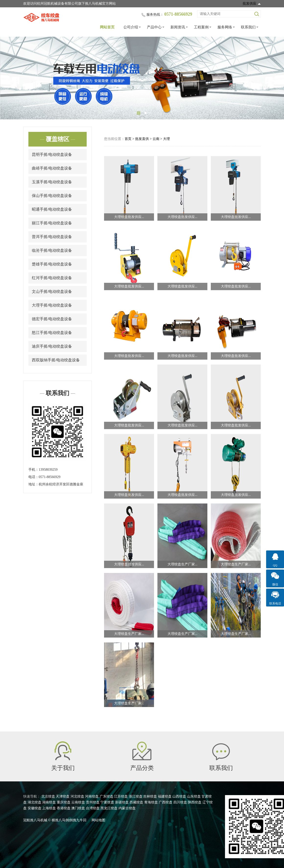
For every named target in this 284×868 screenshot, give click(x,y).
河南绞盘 (92, 796)
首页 (128, 139)
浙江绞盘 (136, 796)
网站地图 (98, 820)
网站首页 (107, 27)
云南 (156, 139)
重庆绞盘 (64, 802)
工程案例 (201, 27)
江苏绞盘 (121, 796)
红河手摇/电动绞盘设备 (52, 278)
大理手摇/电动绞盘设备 (52, 305)
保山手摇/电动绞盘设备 (52, 196)
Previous (10, 78)
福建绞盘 (165, 796)
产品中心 (154, 27)
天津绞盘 (63, 796)
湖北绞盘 (35, 802)
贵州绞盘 (93, 802)
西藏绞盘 (136, 802)
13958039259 (48, 470)
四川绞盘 (180, 802)
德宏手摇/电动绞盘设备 (52, 319)
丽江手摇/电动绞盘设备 (52, 223)
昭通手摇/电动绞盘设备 (52, 209)
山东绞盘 (194, 796)
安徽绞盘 (35, 808)
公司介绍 (131, 27)
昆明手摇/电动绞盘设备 (52, 154)
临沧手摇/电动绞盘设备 (52, 250)
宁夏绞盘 (107, 802)
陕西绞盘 (195, 802)
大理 (166, 139)
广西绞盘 (166, 802)
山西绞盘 (179, 796)
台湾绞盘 (93, 808)
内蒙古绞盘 (127, 808)
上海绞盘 (49, 808)
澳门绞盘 (78, 808)
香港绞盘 (64, 808)
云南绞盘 (78, 802)
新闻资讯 (178, 27)
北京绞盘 (48, 796)
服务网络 (225, 27)
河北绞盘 (77, 796)
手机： (34, 470)
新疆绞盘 (122, 802)
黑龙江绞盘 (109, 808)
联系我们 (248, 27)
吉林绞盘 (150, 796)
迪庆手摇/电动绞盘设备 (52, 346)
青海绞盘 (151, 802)
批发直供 (142, 139)
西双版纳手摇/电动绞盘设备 (56, 360)
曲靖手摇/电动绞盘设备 (52, 168)
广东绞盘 (106, 796)
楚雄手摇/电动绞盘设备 (52, 264)
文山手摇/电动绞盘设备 (52, 291)
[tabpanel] (142, 78)
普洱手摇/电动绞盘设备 (52, 237)
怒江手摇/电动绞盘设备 (52, 333)
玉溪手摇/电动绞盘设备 (52, 182)
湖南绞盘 (49, 802)
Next (274, 78)
